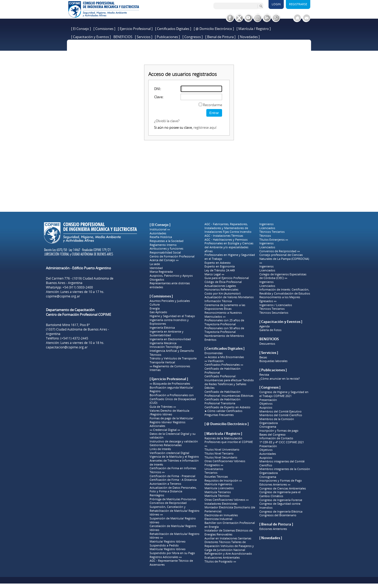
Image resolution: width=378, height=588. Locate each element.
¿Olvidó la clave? (167, 121)
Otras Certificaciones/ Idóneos (225, 461)
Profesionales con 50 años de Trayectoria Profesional (224, 330)
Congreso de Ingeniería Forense (281, 500)
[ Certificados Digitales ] (173, 29)
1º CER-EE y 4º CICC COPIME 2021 (282, 442)
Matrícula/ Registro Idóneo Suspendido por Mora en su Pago (172, 551)
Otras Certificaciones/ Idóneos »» (227, 500)
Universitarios (214, 469)
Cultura (155, 305)
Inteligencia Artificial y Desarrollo (172, 351)
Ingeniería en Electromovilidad (170, 339)
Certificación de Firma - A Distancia (173, 480)
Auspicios (266, 408)
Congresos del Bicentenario (278, 515)
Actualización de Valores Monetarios (229, 297)
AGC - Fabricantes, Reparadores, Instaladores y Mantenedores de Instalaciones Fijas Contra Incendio (228, 228)
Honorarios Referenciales (221, 290)
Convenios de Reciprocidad (168, 503)
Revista (264, 375)
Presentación (268, 400)
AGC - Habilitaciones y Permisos (226, 240)
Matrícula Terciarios (218, 492)
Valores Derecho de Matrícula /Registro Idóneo (169, 413)
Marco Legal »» (214, 274)
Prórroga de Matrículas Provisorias (173, 499)
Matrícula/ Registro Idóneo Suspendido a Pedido (168, 543)
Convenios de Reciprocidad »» (280, 251)
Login (276, 4)
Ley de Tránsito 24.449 (220, 270)
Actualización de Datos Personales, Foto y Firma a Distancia (173, 490)
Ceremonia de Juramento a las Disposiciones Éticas (225, 307)
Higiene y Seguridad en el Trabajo (172, 316)
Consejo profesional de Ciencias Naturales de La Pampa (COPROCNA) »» (284, 259)
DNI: (157, 89)
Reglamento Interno (163, 245)
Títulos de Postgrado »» (220, 561)
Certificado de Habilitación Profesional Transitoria (222, 401)
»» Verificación (214, 361)
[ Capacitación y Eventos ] (91, 37)
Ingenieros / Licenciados (276, 305)
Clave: (159, 97)
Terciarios (211, 473)
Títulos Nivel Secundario (221, 457)
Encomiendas (214, 353)
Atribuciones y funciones (166, 249)
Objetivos (266, 404)
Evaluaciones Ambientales (222, 558)
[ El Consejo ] (81, 29)
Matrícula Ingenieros (218, 484)
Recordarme (212, 105)
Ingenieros (266, 224)
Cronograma (268, 427)
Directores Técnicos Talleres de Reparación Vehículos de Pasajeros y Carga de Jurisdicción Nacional (229, 546)
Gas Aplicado (158, 312)
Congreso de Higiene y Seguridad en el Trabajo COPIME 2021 (284, 394)
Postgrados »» (214, 465)
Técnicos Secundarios (274, 313)
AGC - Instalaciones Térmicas (224, 236)
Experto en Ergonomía (220, 266)
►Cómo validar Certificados (223, 411)
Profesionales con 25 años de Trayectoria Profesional (224, 322)
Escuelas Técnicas (216, 477)
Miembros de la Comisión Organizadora (277, 421)
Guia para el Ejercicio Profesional (227, 278)
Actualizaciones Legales (220, 286)
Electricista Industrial (218, 519)
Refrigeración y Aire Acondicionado (228, 554)
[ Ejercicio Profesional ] (135, 29)
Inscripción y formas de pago (279, 431)
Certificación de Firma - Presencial (172, 476)
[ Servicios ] (144, 37)
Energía (155, 308)
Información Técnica (218, 301)
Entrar (214, 113)
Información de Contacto (276, 438)
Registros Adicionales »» (166, 557)
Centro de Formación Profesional (172, 256)
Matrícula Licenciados (219, 488)
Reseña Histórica (161, 237)
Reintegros (157, 495)
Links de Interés (160, 449)
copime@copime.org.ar (63, 296)
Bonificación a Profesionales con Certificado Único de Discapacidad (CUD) (173, 399)
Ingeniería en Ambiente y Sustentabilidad (167, 334)
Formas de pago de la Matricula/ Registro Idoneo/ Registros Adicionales (171, 422)
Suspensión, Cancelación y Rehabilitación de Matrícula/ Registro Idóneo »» (175, 511)
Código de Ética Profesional (223, 282)
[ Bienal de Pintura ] (220, 37)
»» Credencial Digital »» (165, 430)
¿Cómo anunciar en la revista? (280, 379)
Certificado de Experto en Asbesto (227, 407)
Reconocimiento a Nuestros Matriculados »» (223, 315)
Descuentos (267, 344)
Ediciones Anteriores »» (275, 484)
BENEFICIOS (123, 37)
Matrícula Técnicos (217, 496)
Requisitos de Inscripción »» (223, 481)
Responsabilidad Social (165, 252)
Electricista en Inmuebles (221, 515)
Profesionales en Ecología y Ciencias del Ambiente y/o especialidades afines (229, 247)
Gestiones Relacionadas (166, 445)
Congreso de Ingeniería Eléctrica (281, 512)
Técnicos (155, 355)
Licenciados (267, 228)
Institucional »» (160, 229)
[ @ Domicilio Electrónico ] (214, 29)
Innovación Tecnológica (166, 347)
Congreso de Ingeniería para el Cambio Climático (280, 494)
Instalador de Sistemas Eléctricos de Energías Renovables (229, 532)
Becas (263, 357)
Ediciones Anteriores (273, 529)
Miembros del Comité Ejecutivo (280, 411)
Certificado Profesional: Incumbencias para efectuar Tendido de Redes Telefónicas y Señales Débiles (229, 382)
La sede (155, 264)
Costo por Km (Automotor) (222, 293)
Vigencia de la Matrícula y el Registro (174, 457)
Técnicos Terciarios (272, 232)
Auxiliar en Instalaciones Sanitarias (228, 538)
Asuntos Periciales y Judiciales (170, 301)
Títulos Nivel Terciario (219, 453)
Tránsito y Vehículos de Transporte (173, 358)
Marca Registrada (161, 272)
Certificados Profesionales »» (224, 365)
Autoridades (158, 233)
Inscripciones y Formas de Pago (281, 481)
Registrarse (298, 4)
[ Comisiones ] (104, 29)
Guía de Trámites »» (163, 407)
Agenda (264, 326)
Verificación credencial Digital (169, 453)
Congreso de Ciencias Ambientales (283, 488)
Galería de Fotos (270, 330)
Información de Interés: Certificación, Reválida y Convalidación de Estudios (285, 292)
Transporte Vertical (162, 362)
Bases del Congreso (272, 435)
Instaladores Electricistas (221, 504)
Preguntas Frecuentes (219, 415)
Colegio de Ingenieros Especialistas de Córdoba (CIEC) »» (283, 276)
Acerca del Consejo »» (164, 260)
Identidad (156, 268)
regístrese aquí (205, 127)
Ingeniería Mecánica (163, 343)
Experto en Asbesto (218, 263)
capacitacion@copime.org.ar (67, 347)
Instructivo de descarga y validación (174, 441)
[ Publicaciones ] (167, 37)
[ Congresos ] (193, 37)
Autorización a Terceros (165, 484)
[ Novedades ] (249, 37)
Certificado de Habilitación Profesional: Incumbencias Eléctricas (229, 394)
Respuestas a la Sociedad (167, 241)
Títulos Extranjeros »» (274, 240)
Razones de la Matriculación (223, 438)
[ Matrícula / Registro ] (254, 29)
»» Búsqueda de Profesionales (170, 384)
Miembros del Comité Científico (281, 415)
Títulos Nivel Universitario (222, 450)
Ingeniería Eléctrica (162, 328)
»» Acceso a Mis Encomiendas (224, 357)
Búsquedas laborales (273, 361)
